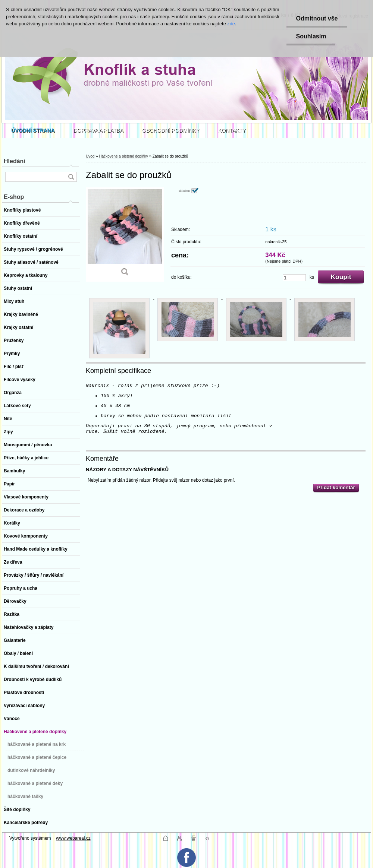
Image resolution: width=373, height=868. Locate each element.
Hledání (15, 161)
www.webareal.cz (73, 838)
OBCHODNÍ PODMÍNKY (171, 130)
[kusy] (294, 278)
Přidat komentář (336, 487)
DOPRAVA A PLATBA (98, 130)
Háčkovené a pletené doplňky (123, 156)
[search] (71, 177)
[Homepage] (33, 130)
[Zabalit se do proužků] (125, 235)
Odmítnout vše (317, 18)
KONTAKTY (232, 130)
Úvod (90, 156)
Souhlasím (311, 36)
